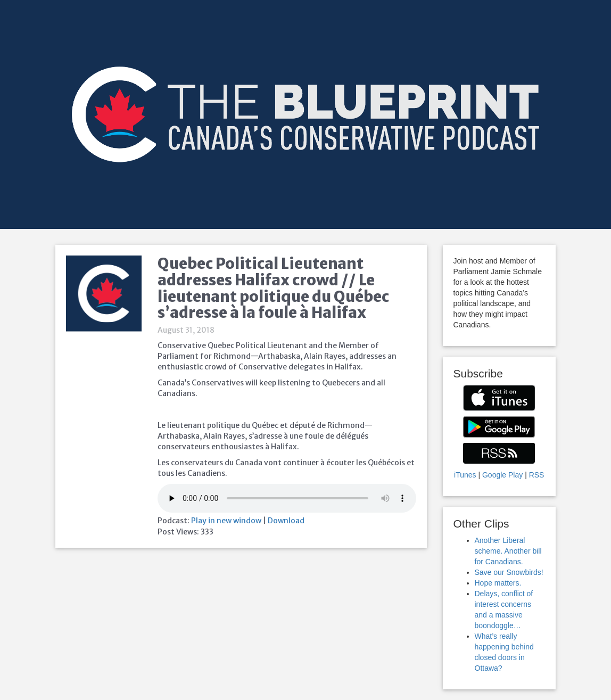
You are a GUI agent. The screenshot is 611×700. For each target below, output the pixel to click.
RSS (537, 475)
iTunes (465, 475)
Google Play (502, 475)
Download (286, 521)
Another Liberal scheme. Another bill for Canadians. (508, 551)
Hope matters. (498, 583)
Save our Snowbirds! (509, 572)
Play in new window (226, 521)
